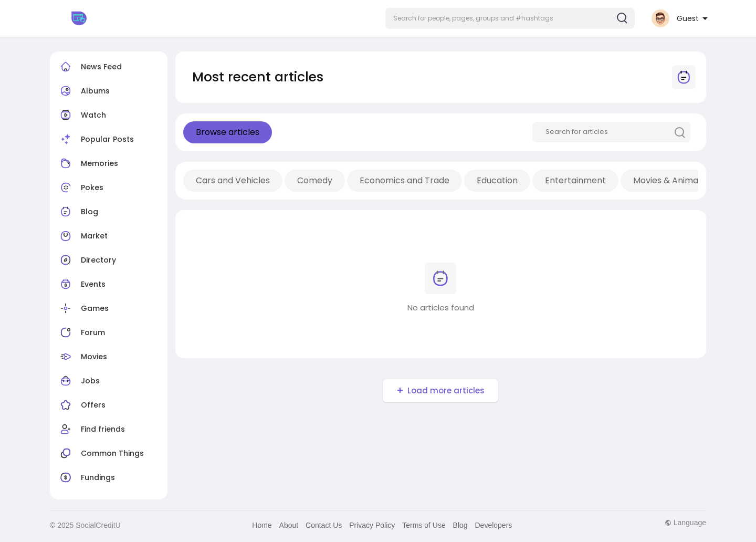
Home (262, 525)
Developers (494, 525)
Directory (87, 260)
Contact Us (324, 525)
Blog (78, 212)
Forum (81, 332)
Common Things (101, 453)
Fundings (86, 477)
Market (83, 236)
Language (685, 523)
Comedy (315, 180)
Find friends (91, 429)
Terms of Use (424, 525)
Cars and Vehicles (233, 180)
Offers (82, 405)
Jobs (79, 381)
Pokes (81, 187)
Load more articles (446, 390)
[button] (510, 18)
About (289, 525)
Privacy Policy (372, 525)
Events (82, 284)
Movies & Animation (674, 180)
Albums (84, 91)
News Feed (90, 67)
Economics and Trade (405, 180)
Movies (82, 357)
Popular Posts (96, 139)
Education (497, 180)
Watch (82, 115)
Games (83, 308)
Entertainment (575, 180)
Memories (88, 163)
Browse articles (228, 132)
